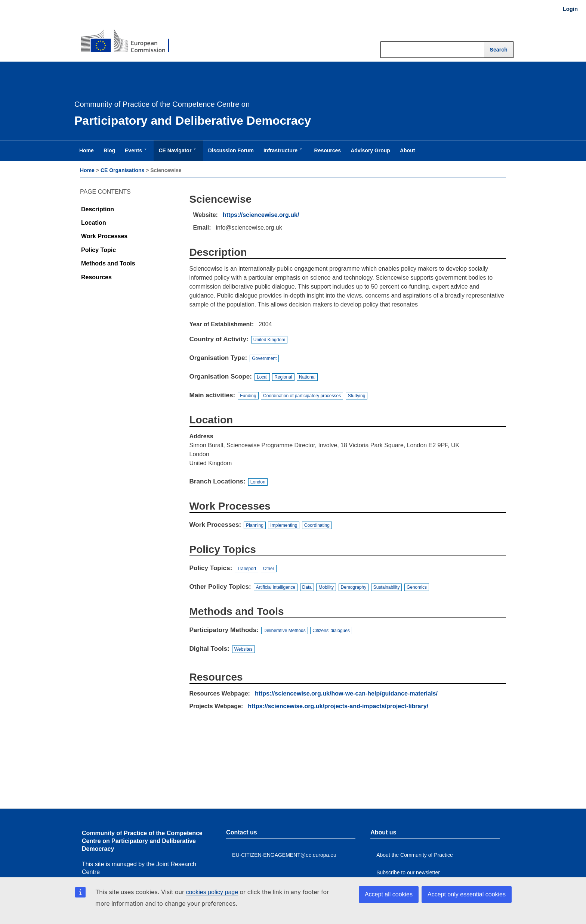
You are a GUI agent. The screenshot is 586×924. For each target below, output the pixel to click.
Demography (354, 587)
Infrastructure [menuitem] (282, 154)
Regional (283, 377)
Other (269, 569)
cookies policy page (212, 892)
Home (87, 170)
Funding (248, 396)
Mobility (326, 587)
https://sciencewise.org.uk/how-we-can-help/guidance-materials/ (346, 693)
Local (262, 377)
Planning (255, 525)
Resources (96, 277)
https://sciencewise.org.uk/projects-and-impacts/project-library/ (338, 706)
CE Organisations (122, 170)
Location (94, 223)
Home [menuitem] (87, 150)
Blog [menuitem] (109, 150)
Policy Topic (98, 250)
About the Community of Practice (415, 855)
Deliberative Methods (285, 631)
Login (570, 9)
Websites (243, 649)
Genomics (417, 587)
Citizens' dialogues (331, 631)
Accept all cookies (389, 894)
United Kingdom (269, 340)
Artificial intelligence (276, 587)
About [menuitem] (407, 150)
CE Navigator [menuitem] (176, 154)
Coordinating (317, 525)
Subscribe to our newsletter (408, 872)
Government (264, 358)
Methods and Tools (108, 263)
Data (307, 587)
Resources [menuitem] (328, 150)
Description (98, 209)
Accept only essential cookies (467, 894)
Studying (357, 396)
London (258, 482)
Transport (246, 569)
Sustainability (387, 587)
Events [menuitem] (135, 154)
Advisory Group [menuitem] (370, 150)
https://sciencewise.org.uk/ (261, 215)
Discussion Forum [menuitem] (231, 150)
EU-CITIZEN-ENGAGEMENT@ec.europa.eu (284, 855)
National (307, 377)
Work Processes (104, 236)
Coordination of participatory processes (302, 396)
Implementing (284, 525)
